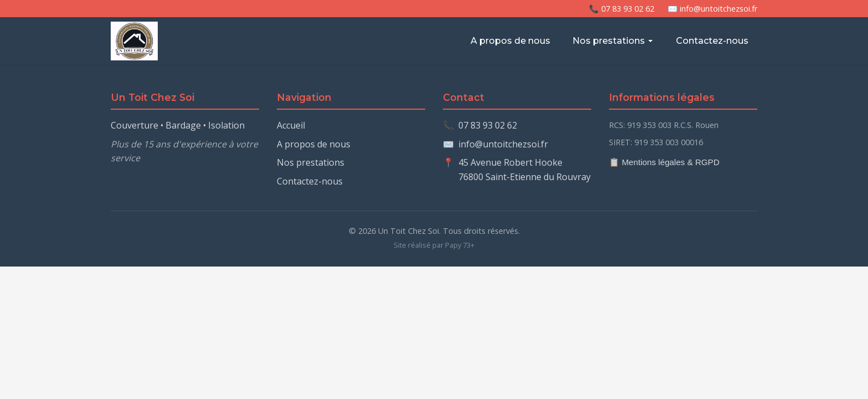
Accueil (291, 125)
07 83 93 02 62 (488, 125)
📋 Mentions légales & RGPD (664, 162)
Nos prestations (613, 41)
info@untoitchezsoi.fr (503, 144)
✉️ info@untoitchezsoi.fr (712, 9)
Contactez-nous (712, 41)
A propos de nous (510, 41)
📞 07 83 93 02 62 (622, 9)
